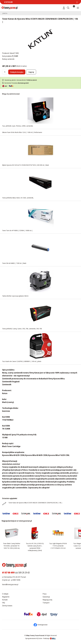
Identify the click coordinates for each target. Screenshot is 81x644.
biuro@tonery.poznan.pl (10, 584)
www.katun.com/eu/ (11, 464)
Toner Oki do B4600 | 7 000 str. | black (14, 263)
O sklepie (5, 594)
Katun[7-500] (14, 53)
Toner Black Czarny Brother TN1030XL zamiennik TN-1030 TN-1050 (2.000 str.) (12, 546)
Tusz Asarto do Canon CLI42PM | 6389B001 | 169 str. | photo (22, 361)
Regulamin (6, 597)
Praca (45, 594)
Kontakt (5, 600)
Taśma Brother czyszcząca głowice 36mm (15, 296)
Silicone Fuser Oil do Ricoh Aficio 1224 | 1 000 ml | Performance (22, 132)
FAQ (4, 603)
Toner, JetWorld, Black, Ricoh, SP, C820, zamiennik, (18, 198)
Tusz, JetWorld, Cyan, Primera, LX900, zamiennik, (18, 126)
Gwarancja (46, 597)
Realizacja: (49, 638)
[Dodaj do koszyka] (17, 72)
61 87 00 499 (8, 2)
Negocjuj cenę (47, 600)
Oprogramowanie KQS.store (34, 638)
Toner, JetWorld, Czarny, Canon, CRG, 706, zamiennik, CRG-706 (22, 329)
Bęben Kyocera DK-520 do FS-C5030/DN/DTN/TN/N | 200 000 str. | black (25, 165)
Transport (46, 603)
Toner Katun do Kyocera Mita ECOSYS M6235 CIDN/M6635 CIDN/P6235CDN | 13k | (35, 503)
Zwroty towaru (7, 606)
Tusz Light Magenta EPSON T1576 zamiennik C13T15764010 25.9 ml (58, 546)
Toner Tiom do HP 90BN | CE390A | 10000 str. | (17, 230)
